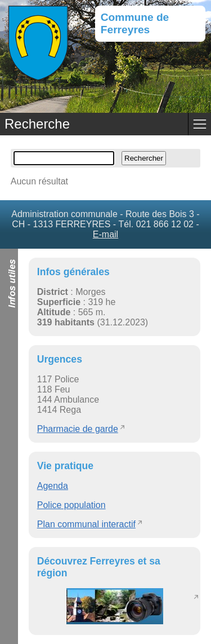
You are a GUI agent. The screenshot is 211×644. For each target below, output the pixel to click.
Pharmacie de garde (78, 429)
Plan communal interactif (86, 524)
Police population (71, 505)
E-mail (105, 234)
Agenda (53, 486)
